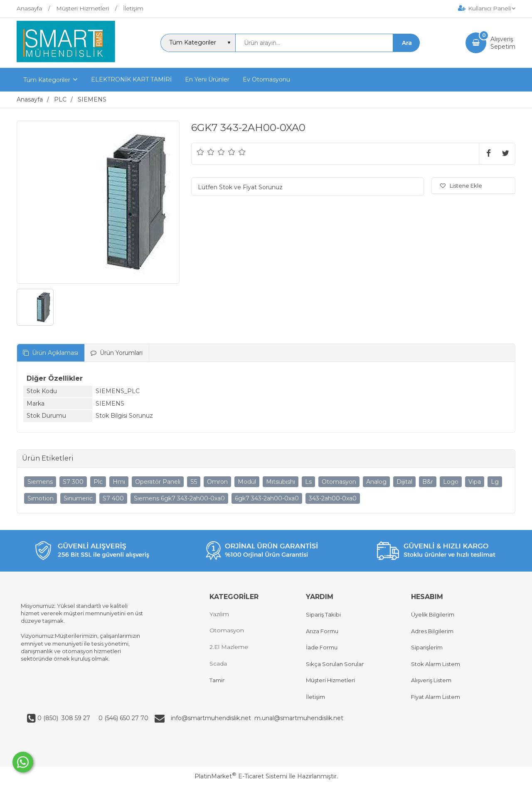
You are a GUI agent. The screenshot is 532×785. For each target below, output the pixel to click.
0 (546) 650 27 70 (123, 718)
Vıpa (475, 482)
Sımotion (41, 498)
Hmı (119, 482)
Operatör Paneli (158, 482)
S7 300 (73, 482)
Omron (217, 482)
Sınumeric (78, 498)
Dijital (404, 482)
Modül (247, 482)
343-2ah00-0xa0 (333, 498)
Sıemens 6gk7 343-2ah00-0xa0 (179, 498)
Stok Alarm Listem (436, 664)
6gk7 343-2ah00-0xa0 (267, 498)
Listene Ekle (461, 186)
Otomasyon (339, 482)
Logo (451, 482)
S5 (194, 482)
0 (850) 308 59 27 (65, 718)
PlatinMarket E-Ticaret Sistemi (241, 776)
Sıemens (40, 482)
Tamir (217, 680)
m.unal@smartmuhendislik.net (299, 718)
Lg (495, 482)
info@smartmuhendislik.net (213, 718)
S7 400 (113, 498)
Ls (308, 482)
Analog (376, 482)
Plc (98, 482)
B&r (428, 482)
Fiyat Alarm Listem (436, 697)
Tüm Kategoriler (47, 80)
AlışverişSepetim (503, 43)
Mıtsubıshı (281, 482)
